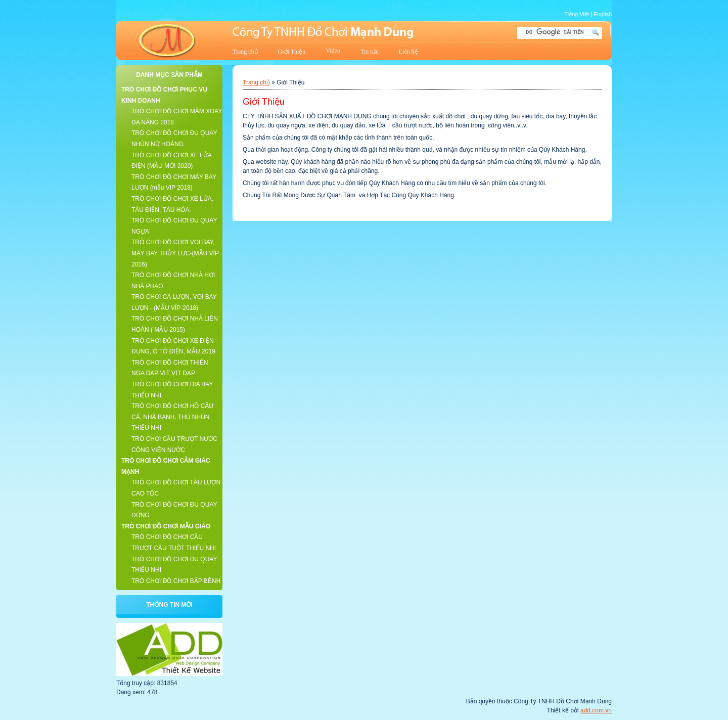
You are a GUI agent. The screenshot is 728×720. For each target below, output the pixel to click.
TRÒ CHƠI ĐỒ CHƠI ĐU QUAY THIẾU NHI (174, 565)
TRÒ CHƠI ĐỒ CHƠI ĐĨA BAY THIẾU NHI (172, 390)
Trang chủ (245, 52)
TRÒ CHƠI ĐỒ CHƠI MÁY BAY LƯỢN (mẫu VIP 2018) (174, 183)
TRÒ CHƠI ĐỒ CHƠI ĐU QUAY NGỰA (174, 226)
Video (333, 51)
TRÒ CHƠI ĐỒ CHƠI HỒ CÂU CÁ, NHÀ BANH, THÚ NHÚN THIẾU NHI (172, 417)
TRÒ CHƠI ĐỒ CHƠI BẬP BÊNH (176, 581)
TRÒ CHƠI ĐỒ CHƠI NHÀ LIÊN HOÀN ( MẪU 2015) (175, 324)
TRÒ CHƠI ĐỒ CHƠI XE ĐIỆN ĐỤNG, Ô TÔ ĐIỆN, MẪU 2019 (173, 346)
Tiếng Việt (577, 14)
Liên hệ (408, 52)
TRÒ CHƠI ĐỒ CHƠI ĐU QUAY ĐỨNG (174, 510)
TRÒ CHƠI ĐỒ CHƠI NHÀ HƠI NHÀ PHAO (173, 281)
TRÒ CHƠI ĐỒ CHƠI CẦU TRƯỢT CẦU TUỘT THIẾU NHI (174, 543)
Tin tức (370, 52)
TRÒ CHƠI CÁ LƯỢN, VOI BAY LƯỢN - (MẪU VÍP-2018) (174, 302)
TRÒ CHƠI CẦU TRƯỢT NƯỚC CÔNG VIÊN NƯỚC (174, 444)
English (603, 14)
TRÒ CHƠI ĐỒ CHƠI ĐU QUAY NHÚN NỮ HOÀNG (174, 139)
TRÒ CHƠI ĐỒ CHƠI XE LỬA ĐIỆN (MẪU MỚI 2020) (171, 161)
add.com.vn (596, 710)
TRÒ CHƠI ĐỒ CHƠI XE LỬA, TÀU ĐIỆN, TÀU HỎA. (172, 204)
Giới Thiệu (292, 52)
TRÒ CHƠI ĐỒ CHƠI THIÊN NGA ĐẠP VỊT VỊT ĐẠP (170, 368)
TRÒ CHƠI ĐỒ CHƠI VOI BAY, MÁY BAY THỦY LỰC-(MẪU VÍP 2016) (175, 253)
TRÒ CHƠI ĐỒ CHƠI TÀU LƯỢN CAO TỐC (176, 488)
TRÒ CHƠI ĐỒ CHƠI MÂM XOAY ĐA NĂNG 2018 (177, 117)
